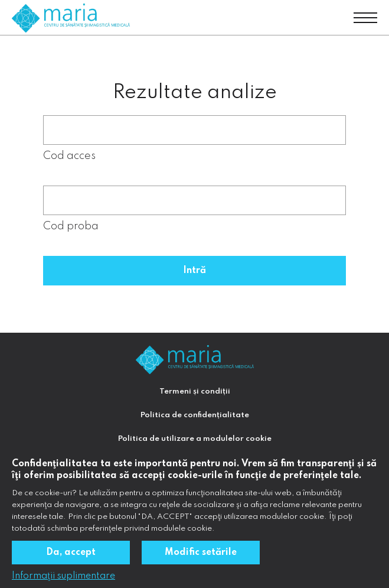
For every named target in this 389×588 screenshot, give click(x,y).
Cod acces (69, 156)
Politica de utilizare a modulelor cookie (195, 439)
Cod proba (71, 226)
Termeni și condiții (195, 392)
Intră (194, 271)
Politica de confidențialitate (195, 415)
